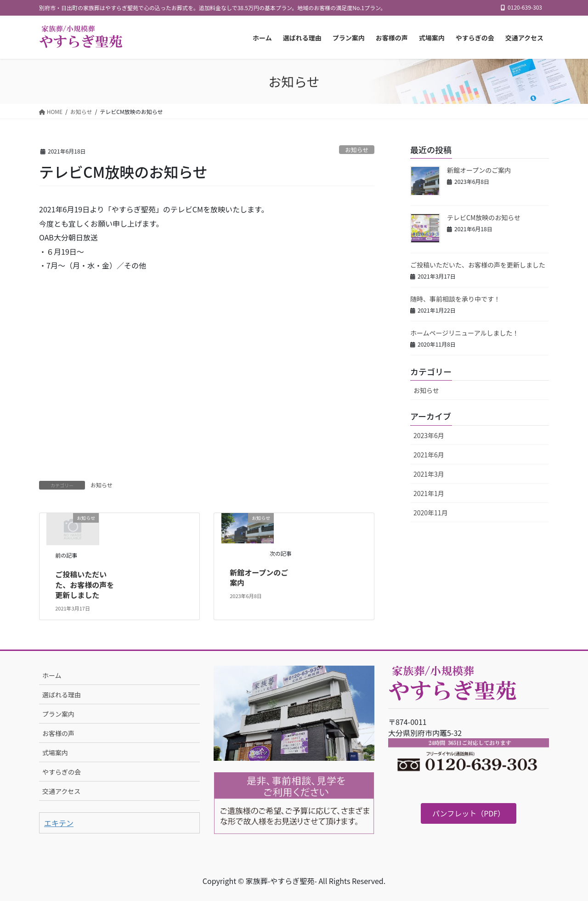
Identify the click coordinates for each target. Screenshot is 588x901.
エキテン (59, 823)
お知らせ (357, 150)
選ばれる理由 (62, 695)
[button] (469, 813)
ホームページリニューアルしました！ (465, 333)
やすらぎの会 (62, 772)
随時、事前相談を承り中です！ (455, 299)
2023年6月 (429, 435)
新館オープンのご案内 (259, 577)
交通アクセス (61, 791)
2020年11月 (431, 513)
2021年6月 (429, 455)
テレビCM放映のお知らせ (484, 217)
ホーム (52, 675)
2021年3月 (429, 474)
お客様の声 (58, 733)
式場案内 (55, 753)
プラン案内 (58, 714)
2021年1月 (429, 493)
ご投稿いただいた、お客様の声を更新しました (85, 585)
